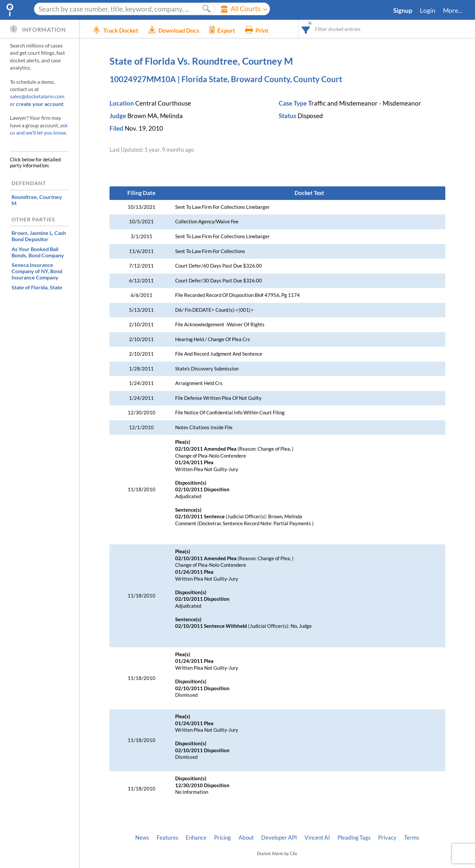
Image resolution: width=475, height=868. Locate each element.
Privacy (387, 838)
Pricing (222, 838)
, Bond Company (38, 252)
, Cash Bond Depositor (39, 236)
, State (37, 287)
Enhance (196, 838)
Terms (412, 838)
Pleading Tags (354, 838)
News (142, 838)
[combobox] (306, 29)
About (246, 838)
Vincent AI (317, 838)
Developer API (279, 838)
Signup (403, 11)
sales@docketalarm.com (37, 96)
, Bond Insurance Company (37, 271)
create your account (40, 104)
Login (428, 11)
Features (167, 838)
